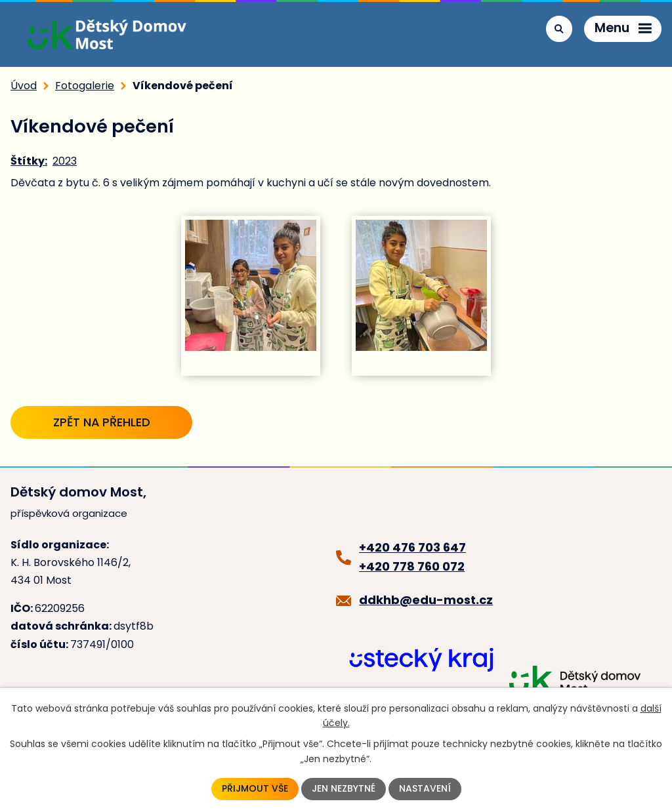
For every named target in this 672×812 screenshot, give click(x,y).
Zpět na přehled (102, 422)
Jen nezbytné (344, 789)
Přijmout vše (255, 789)
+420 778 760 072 (412, 566)
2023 (65, 161)
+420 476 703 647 (412, 547)
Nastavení (425, 789)
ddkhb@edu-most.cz (426, 600)
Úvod (24, 86)
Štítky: (29, 161)
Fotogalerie (85, 86)
